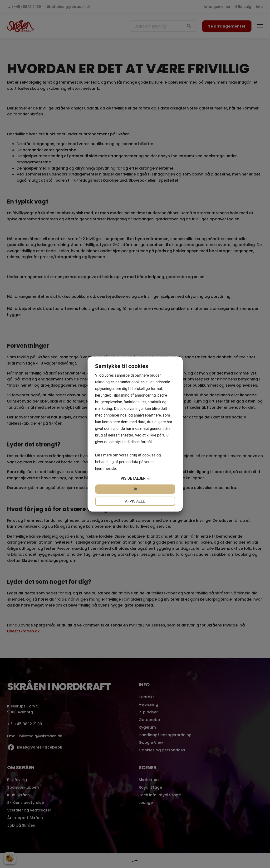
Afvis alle (135, 501)
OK (135, 489)
